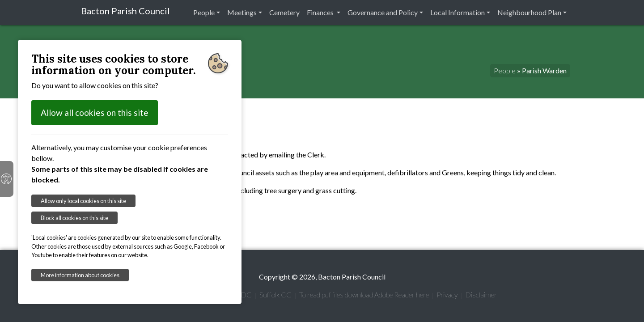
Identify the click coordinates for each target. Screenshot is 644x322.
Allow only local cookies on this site (83, 201)
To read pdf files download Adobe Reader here (364, 294)
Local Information (458, 12)
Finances (321, 12)
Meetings (242, 12)
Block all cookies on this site (74, 218)
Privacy (447, 294)
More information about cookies (80, 275)
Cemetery (284, 12)
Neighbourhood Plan (529, 12)
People (204, 12)
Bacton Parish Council (125, 11)
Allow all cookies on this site (95, 112)
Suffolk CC (275, 294)
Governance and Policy (383, 12)
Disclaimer (481, 294)
